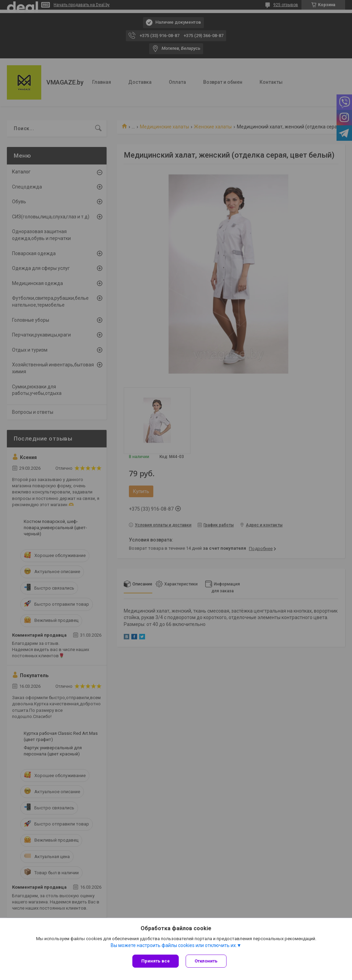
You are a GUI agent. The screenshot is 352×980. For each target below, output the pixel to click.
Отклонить (206, 961)
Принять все (156, 961)
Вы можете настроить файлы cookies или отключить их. (174, 945)
